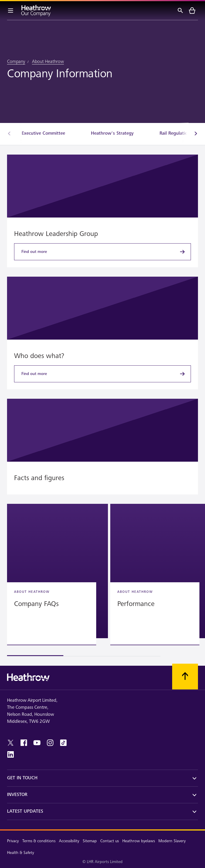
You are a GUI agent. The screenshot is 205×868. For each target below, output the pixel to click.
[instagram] (50, 743)
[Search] (180, 11)
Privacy (13, 841)
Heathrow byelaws (139, 841)
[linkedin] (11, 754)
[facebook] (24, 743)
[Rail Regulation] (175, 133)
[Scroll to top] (185, 677)
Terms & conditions (39, 841)
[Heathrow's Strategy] (112, 133)
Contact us (110, 841)
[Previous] (9, 133)
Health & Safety (21, 853)
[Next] (196, 133)
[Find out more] (103, 252)
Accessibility (69, 841)
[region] (103, 580)
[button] (57, 571)
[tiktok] (63, 743)
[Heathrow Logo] (36, 11)
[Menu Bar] (11, 11)
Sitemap (90, 841)
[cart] (192, 11)
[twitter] (11, 743)
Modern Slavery (172, 841)
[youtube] (37, 743)
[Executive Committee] (43, 133)
